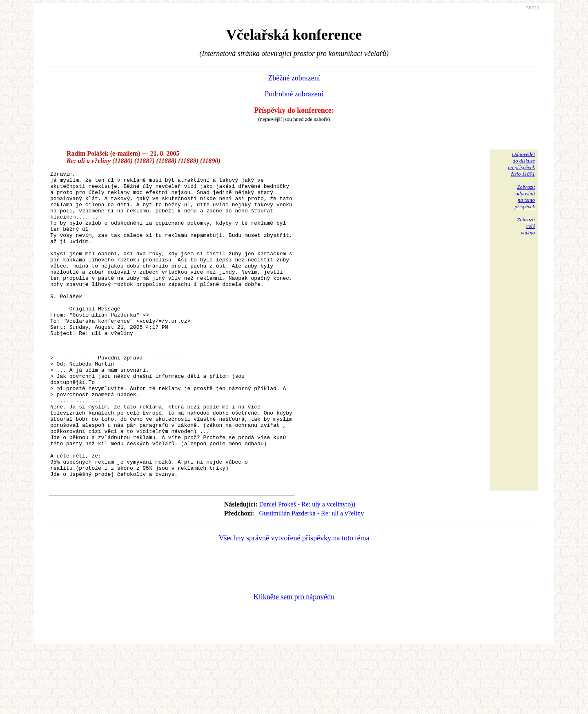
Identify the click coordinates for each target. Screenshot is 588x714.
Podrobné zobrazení (294, 94)
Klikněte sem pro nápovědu (294, 659)
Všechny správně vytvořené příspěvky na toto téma (294, 600)
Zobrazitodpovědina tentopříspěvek (525, 197)
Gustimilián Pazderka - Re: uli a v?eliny (311, 576)
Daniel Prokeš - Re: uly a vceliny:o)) (307, 567)
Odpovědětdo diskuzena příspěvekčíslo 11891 (521, 164)
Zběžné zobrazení (294, 78)
